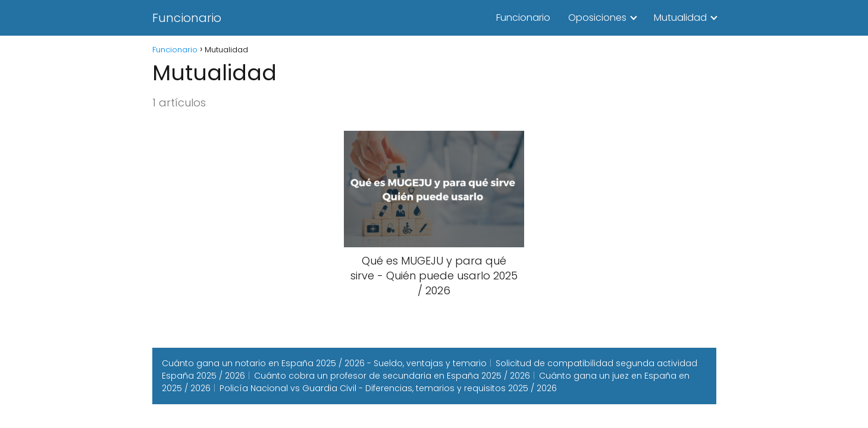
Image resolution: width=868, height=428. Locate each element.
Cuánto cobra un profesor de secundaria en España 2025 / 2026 (392, 376)
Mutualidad (680, 18)
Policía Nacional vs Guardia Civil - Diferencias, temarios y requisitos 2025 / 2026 (388, 388)
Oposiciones (597, 18)
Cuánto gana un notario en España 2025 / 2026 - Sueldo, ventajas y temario (324, 363)
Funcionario (187, 18)
